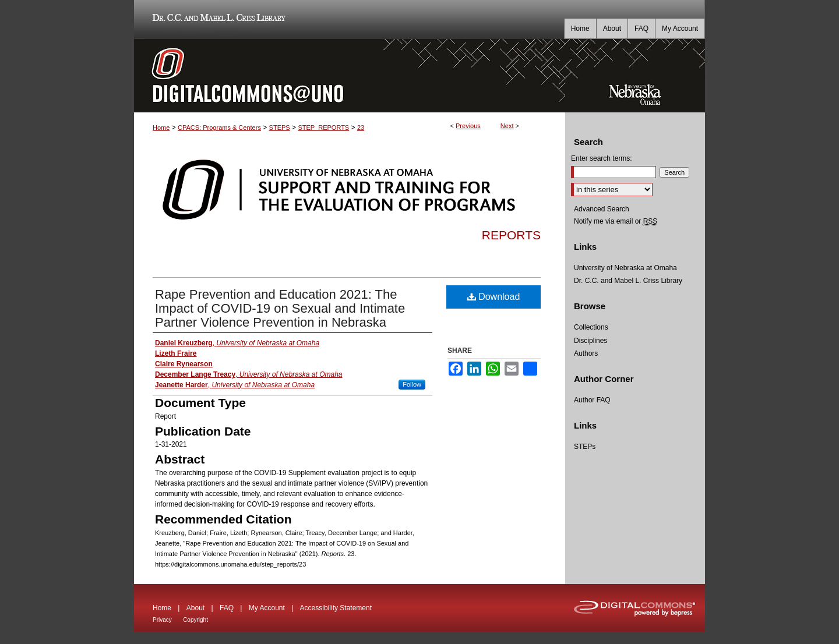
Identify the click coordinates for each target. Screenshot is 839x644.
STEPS (280, 128)
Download (494, 297)
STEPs (585, 447)
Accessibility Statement (336, 608)
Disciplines (591, 341)
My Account (267, 608)
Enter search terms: (602, 158)
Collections (591, 327)
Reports (511, 235)
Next (507, 126)
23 (361, 128)
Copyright (195, 620)
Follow (412, 384)
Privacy (162, 620)
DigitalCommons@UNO (350, 76)
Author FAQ (592, 400)
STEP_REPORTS (323, 128)
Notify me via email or (616, 221)
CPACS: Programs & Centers (219, 128)
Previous (468, 126)
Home (161, 128)
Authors (586, 353)
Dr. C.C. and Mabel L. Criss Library (217, 20)
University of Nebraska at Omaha (625, 268)
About (195, 608)
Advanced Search (602, 209)
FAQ (227, 608)
